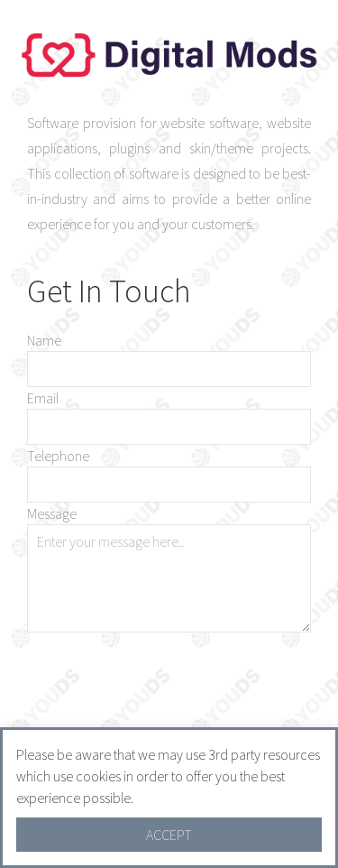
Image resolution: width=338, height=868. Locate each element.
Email (43, 398)
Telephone (58, 456)
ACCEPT (169, 835)
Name (44, 340)
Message (52, 513)
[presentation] (174, 695)
